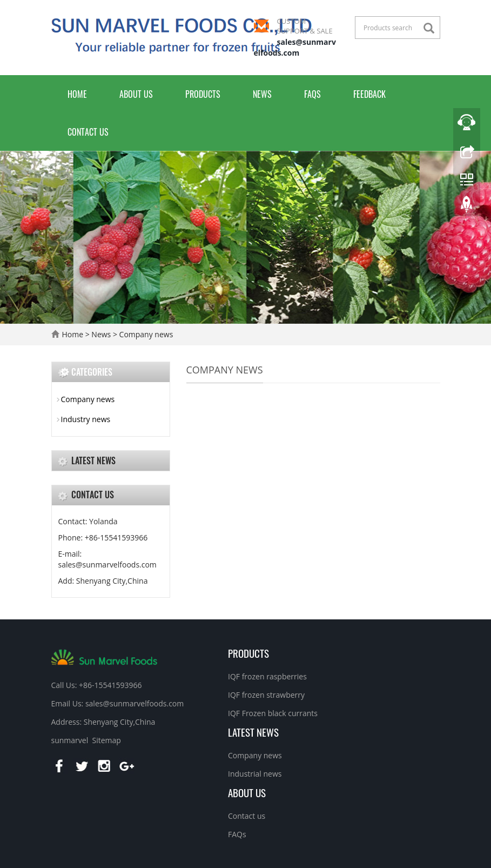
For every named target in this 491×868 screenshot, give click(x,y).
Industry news (86, 419)
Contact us (88, 132)
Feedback (369, 94)
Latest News (253, 732)
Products (203, 94)
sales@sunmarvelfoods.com (295, 47)
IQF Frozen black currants (273, 713)
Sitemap (106, 740)
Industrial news (255, 774)
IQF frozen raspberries (267, 676)
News (262, 94)
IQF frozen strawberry (266, 695)
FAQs (312, 94)
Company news (145, 334)
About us (136, 94)
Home (77, 94)
